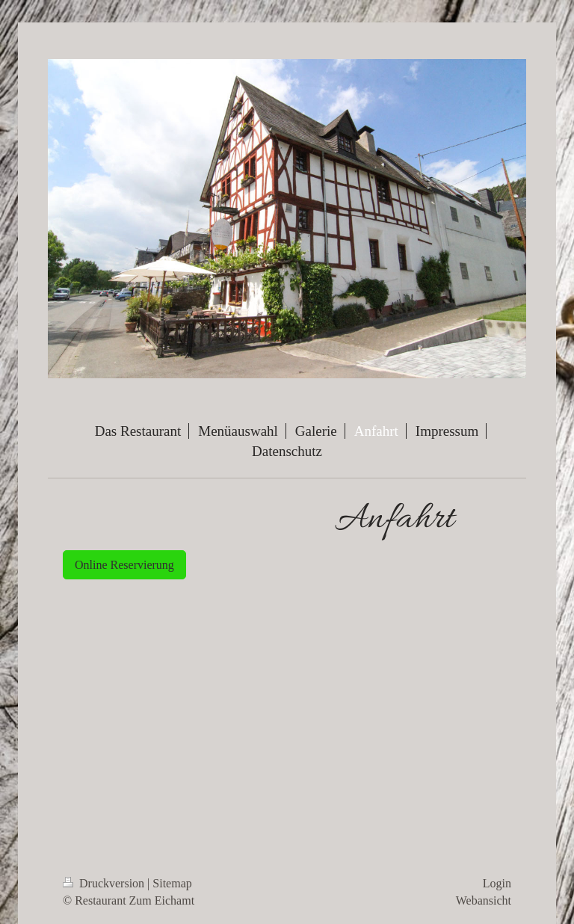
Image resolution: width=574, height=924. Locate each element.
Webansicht (484, 900)
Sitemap (172, 883)
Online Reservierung (124, 565)
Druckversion (105, 883)
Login (497, 883)
